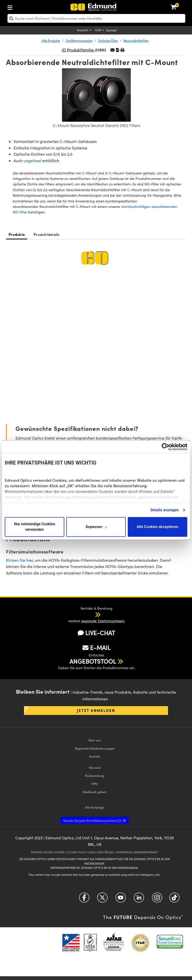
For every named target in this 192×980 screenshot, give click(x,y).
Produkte (17, 234)
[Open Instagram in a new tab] (157, 899)
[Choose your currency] (100, 30)
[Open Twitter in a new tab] (102, 899)
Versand (95, 767)
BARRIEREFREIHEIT (146, 852)
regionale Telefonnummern (103, 621)
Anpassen (96, 527)
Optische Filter (108, 40)
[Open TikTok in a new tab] (174, 899)
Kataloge (94, 807)
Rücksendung (95, 775)
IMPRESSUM (124, 852)
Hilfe (94, 783)
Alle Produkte (51, 40)
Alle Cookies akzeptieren (158, 527)
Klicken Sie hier (19, 560)
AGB (92, 852)
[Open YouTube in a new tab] (121, 899)
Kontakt (111, 30)
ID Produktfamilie (78, 50)
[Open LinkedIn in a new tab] (139, 899)
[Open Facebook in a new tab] (84, 899)
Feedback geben (94, 792)
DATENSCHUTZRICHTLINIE (47, 852)
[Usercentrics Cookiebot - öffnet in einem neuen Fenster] (165, 447)
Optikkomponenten (79, 40)
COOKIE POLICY (77, 852)
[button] (117, 50)
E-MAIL (96, 647)
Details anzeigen (165, 510)
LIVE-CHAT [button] (96, 633)
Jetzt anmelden (96, 710)
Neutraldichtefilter (136, 40)
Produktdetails (47, 234)
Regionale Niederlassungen (95, 748)
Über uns (94, 740)
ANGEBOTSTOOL (93, 661)
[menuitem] (26, 7)
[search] (96, 18)
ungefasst (32, 161)
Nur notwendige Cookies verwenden (35, 527)
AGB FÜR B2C (106, 852)
